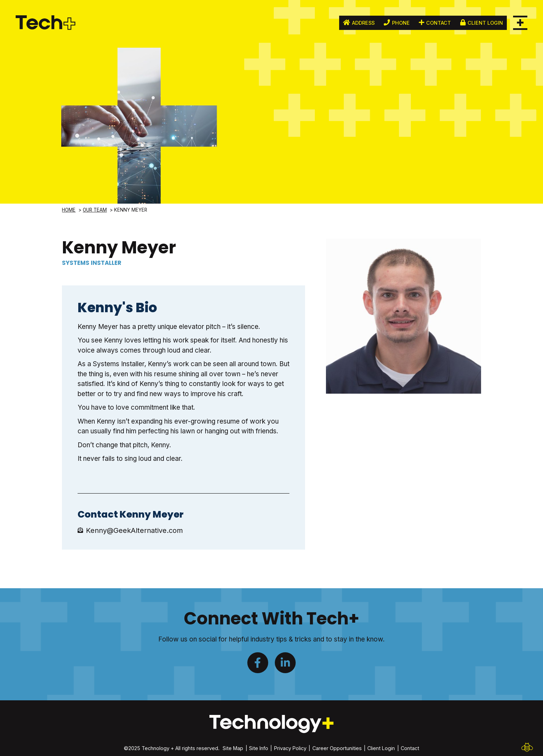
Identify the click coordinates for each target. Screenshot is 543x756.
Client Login (482, 23)
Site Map (233, 748)
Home (69, 210)
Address (359, 23)
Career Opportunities (337, 748)
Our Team (95, 210)
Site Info (259, 748)
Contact (435, 23)
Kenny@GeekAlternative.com (134, 530)
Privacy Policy (290, 748)
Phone (397, 23)
